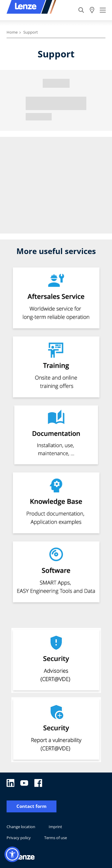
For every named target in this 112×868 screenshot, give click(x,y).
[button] (12, 854)
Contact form (32, 806)
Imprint (55, 827)
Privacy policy (19, 838)
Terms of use (56, 838)
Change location (21, 827)
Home (12, 32)
